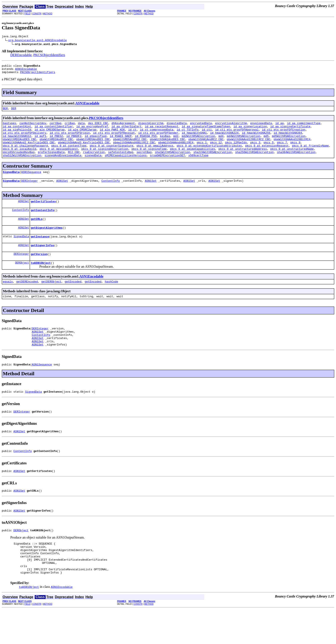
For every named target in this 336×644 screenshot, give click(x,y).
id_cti (207, 135)
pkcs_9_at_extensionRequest (267, 154)
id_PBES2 (56, 142)
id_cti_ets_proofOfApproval (237, 135)
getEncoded (73, 299)
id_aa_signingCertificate (290, 131)
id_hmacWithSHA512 (17, 142)
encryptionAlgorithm (231, 127)
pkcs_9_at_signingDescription (105, 158)
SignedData (11, 183)
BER (5, 111)
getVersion (39, 270)
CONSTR (37, 14)
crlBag (70, 127)
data (81, 127)
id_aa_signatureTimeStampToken (206, 131)
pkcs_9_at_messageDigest (59, 158)
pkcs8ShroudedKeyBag (19, 162)
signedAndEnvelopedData (63, 165)
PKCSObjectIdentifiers (49, 56)
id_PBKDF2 (74, 142)
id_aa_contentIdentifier (54, 131)
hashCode (111, 299)
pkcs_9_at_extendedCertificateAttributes (209, 154)
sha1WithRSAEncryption (172, 162)
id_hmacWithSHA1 (194, 138)
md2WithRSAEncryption (198, 142)
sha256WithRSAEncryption (254, 162)
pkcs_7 (282, 150)
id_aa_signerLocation (250, 131)
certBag (55, 127)
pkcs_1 (202, 150)
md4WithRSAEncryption (243, 142)
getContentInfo (42, 223)
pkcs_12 (216, 150)
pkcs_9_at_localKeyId (19, 158)
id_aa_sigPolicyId (17, 135)
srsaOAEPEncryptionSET (167, 165)
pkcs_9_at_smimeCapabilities (193, 158)
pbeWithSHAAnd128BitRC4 (292, 146)
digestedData (177, 127)
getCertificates (43, 213)
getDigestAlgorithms (46, 242)
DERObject (22, 279)
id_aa (280, 127)
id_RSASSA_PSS (146, 142)
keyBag (165, 142)
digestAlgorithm (151, 127)
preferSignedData (51, 162)
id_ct (132, 135)
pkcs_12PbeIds (236, 150)
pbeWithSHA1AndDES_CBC (168, 146)
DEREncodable (21, 56)
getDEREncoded (27, 299)
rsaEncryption (94, 162)
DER (14, 111)
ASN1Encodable (26, 71)
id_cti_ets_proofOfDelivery (25, 138)
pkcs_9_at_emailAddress (155, 154)
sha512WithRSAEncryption (22, 165)
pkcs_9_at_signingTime (149, 158)
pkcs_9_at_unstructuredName (292, 158)
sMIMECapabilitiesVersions (126, 165)
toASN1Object (41, 279)
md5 (266, 142)
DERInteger (30, 192)
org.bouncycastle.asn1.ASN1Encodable (38, 41)
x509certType (198, 165)
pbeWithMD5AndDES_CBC (93, 146)
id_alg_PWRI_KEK (112, 135)
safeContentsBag (121, 162)
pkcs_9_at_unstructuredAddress (243, 158)
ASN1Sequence (31, 183)
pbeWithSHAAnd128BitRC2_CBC (248, 146)
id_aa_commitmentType (304, 127)
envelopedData (261, 127)
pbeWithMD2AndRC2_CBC (56, 146)
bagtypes (9, 127)
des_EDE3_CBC (98, 127)
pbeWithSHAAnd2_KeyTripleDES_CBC (29, 150)
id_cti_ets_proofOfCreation (284, 135)
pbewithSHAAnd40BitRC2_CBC (134, 150)
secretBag (144, 162)
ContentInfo (111, 192)
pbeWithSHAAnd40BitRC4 (176, 150)
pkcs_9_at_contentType (69, 154)
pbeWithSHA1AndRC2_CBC (206, 146)
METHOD (48, 14)
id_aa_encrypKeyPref (92, 131)
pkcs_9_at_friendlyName (310, 154)
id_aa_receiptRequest (162, 131)
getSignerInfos (42, 261)
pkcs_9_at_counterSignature (112, 154)
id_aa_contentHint (17, 131)
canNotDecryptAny (33, 127)
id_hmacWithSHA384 (288, 138)
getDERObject (51, 299)
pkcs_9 (295, 150)
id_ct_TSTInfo (187, 135)
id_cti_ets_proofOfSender (158, 138)
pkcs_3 (255, 150)
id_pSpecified (95, 142)
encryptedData (201, 127)
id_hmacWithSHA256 (256, 138)
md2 (176, 142)
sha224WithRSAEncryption (212, 162)
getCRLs (37, 232)
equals (8, 299)
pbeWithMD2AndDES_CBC (19, 146)
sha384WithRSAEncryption (296, 162)
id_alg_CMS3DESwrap (49, 135)
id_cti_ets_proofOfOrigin (70, 138)
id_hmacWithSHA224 (224, 138)
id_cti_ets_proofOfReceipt (114, 138)
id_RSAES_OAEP (121, 142)
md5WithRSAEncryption (289, 142)
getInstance (40, 251)
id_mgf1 (40, 142)
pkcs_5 (269, 150)
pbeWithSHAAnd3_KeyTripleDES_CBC (84, 150)
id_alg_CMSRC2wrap (82, 135)
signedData (93, 165)
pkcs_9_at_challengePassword (25, 154)
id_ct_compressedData (157, 135)
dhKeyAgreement (123, 127)
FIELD (27, 14)
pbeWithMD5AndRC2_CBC (130, 146)
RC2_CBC (74, 162)
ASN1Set (62, 192)
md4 (221, 142)
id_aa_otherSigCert (126, 131)
